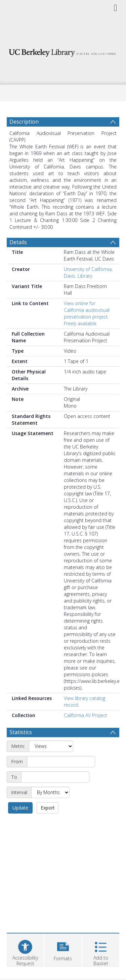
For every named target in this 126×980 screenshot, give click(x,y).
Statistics (21, 732)
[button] (63, 949)
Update (20, 808)
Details (18, 242)
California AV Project (86, 715)
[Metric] (51, 746)
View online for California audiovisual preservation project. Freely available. (87, 313)
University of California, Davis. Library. (88, 272)
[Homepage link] (63, 51)
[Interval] (50, 792)
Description (24, 122)
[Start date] (61, 762)
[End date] (55, 777)
